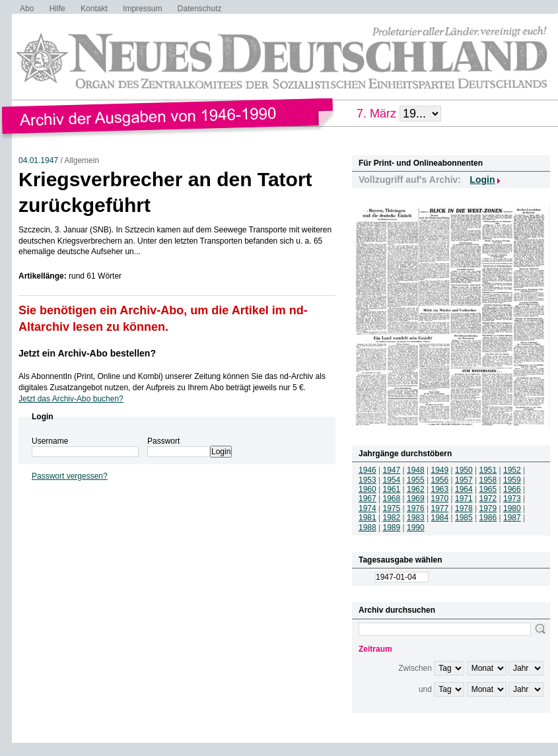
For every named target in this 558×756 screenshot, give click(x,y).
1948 (416, 470)
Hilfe (57, 9)
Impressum (142, 9)
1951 (488, 470)
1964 (464, 489)
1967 (367, 498)
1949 (440, 470)
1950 (464, 470)
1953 (367, 480)
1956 (440, 480)
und (425, 689)
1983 (416, 518)
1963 (440, 489)
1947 (392, 470)
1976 (416, 508)
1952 (512, 470)
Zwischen (415, 668)
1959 (512, 480)
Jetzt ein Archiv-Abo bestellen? (87, 353)
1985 (464, 518)
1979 (488, 508)
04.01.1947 (38, 160)
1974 (367, 508)
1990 (416, 528)
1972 (488, 498)
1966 (512, 489)
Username (50, 441)
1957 (464, 480)
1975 (392, 508)
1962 (416, 489)
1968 (392, 498)
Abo (27, 9)
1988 (367, 528)
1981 (367, 518)
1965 (488, 489)
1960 (367, 489)
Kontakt (94, 9)
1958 (488, 480)
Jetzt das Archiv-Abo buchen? (71, 399)
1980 (512, 508)
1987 (512, 518)
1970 (440, 498)
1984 (440, 518)
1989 (392, 528)
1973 (512, 498)
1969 (416, 498)
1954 (392, 480)
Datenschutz (200, 9)
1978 (464, 508)
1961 (392, 489)
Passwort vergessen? (70, 476)
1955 (416, 480)
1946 (367, 470)
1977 (440, 508)
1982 (392, 518)
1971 (464, 498)
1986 (488, 518)
